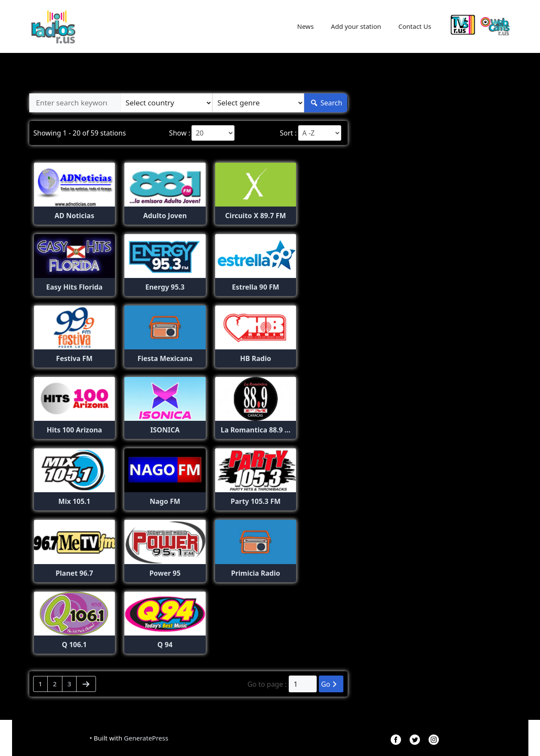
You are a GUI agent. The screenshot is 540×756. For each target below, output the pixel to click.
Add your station (356, 26)
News (306, 26)
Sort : (288, 133)
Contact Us (415, 26)
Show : (180, 133)
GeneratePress (146, 738)
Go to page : (267, 684)
